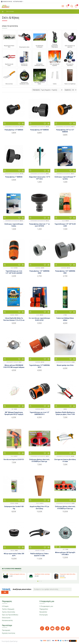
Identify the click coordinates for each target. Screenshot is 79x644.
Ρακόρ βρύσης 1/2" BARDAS (14, 130)
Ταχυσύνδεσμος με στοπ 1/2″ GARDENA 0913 (39, 413)
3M (12, 409)
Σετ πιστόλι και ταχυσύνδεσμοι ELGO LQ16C (39, 319)
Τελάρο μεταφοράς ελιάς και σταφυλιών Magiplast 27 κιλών (18, 574)
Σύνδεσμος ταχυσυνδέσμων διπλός (14, 225)
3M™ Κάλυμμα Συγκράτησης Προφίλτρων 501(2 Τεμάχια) (14, 413)
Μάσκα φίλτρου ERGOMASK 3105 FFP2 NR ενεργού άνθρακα (14, 366)
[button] (38, 581)
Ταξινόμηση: (36, 90)
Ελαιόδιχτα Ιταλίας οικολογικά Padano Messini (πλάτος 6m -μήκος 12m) (43, 574)
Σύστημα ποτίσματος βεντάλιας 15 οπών (65, 461)
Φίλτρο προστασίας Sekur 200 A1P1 (14, 555)
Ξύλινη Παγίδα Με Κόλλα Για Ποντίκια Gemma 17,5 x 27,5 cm (14, 319)
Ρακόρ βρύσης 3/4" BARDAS (39, 130)
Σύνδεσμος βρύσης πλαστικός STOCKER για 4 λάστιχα (65, 508)
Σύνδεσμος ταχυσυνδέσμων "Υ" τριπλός (65, 178)
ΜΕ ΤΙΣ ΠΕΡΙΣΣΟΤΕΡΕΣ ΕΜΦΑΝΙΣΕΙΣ (12, 569)
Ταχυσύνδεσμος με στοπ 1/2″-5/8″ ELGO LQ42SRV (14, 272)
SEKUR (12, 551)
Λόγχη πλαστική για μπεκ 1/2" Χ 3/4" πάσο (39, 178)
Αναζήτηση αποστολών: (22, 589)
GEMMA (12, 315)
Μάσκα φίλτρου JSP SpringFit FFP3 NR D (65, 553)
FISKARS (37, 551)
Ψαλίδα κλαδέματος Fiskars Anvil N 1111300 (39, 555)
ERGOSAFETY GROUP (12, 362)
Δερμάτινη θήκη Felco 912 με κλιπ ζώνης (39, 508)
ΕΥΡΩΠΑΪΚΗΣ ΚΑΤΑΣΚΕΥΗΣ (12, 127)
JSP (64, 549)
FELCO (38, 503)
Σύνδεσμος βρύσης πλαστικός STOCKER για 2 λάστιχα (39, 461)
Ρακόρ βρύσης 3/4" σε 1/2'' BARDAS (65, 131)
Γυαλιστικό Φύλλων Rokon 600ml (65, 319)
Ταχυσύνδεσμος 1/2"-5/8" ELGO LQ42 (65, 225)
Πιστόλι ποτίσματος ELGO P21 (14, 459)
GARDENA (38, 268)
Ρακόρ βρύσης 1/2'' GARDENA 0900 (39, 272)
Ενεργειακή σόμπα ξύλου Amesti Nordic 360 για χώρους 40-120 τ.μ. (68, 574)
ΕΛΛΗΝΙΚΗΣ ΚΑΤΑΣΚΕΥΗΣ (64, 174)
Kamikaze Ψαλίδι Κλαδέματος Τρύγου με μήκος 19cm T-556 (65, 413)
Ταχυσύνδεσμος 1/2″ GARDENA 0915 (39, 366)
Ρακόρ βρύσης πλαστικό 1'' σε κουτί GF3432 (39, 225)
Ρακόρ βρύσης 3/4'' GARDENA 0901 (65, 272)
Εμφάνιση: (68, 90)
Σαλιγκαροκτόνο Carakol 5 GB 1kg (14, 508)
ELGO (64, 221)
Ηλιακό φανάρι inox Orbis (65, 365)
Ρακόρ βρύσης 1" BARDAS (14, 177)
